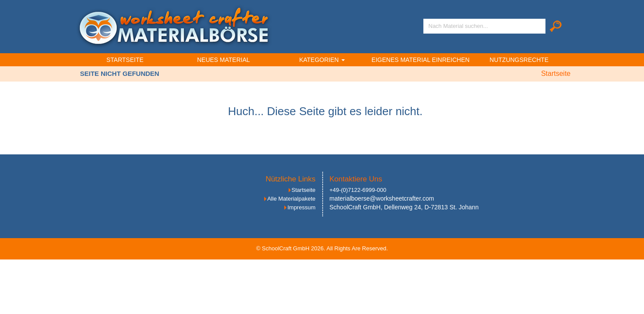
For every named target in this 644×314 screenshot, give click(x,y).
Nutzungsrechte (519, 60)
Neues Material (223, 60)
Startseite (125, 60)
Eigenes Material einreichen (421, 60)
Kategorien (322, 60)
